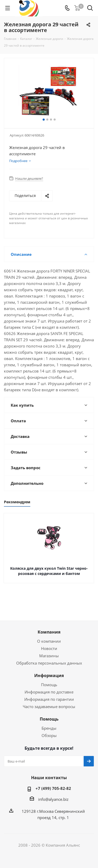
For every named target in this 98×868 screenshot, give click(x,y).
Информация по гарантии (49, 699)
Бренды (49, 728)
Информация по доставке (49, 692)
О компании (49, 641)
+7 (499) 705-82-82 (53, 788)
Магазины (49, 656)
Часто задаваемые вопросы (49, 706)
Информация (49, 675)
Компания (49, 632)
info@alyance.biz (53, 799)
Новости (49, 648)
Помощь (49, 685)
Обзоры (49, 735)
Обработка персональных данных (49, 663)
